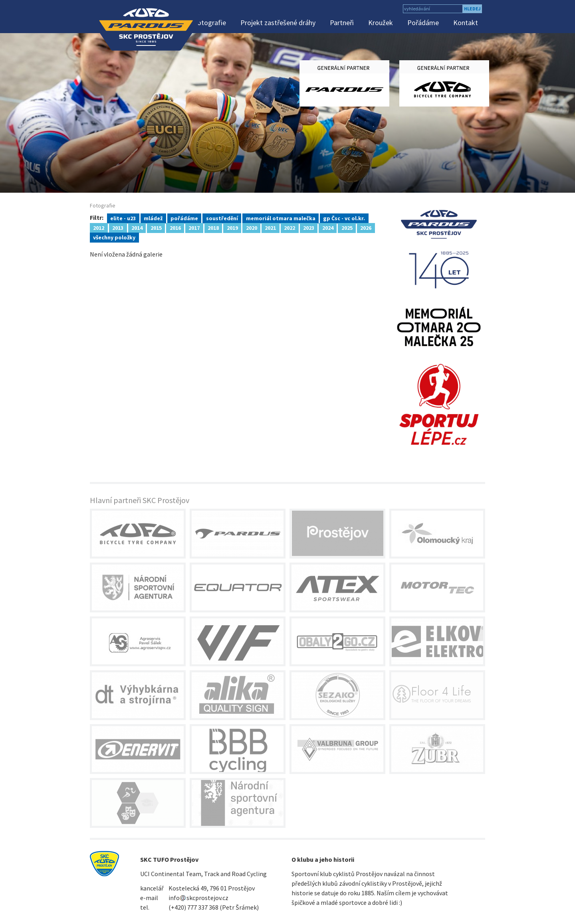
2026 (366, 227)
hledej (472, 9)
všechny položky (114, 237)
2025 (347, 227)
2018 (213, 227)
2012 (99, 227)
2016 (175, 227)
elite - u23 (123, 218)
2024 (328, 227)
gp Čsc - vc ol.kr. (344, 218)
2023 (309, 227)
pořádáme (184, 218)
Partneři (342, 23)
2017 (194, 227)
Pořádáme (423, 23)
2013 (118, 227)
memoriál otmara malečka (281, 218)
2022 (289, 227)
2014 (137, 227)
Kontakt (466, 23)
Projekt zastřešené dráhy (278, 23)
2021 (270, 227)
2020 (252, 227)
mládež (153, 218)
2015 (156, 227)
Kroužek (381, 23)
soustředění (222, 218)
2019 (232, 227)
